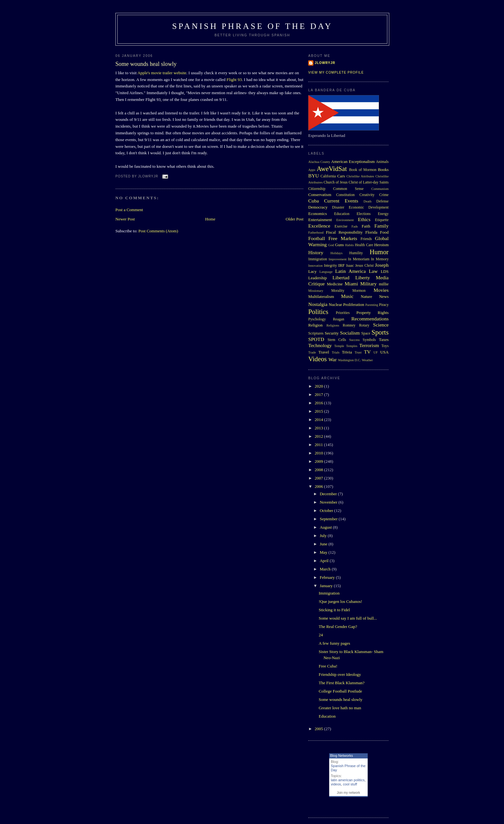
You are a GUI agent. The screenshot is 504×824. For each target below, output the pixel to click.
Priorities (343, 313)
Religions (333, 325)
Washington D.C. (349, 360)
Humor (379, 252)
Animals (382, 162)
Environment (345, 220)
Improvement (337, 259)
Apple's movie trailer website (162, 73)
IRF (341, 265)
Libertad (341, 278)
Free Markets (343, 238)
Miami (351, 284)
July (324, 536)
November (329, 502)
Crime (384, 195)
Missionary (316, 291)
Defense (382, 201)
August (326, 527)
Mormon (359, 291)
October (327, 511)
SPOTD (316, 339)
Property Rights (373, 313)
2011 (319, 445)
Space (366, 333)
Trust (358, 352)
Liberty (363, 278)
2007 (319, 478)
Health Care (364, 245)
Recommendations (370, 319)
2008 (319, 470)
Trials (336, 352)
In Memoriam (359, 259)
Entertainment (320, 220)
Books (383, 170)
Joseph (382, 265)
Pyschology (317, 319)
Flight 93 (234, 80)
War (333, 359)
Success (354, 340)
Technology (320, 345)
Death (368, 201)
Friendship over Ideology (340, 674)
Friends (366, 239)
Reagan (339, 319)
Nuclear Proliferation (346, 305)
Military (369, 284)
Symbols (369, 340)
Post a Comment (129, 210)
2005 (319, 729)
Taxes (384, 340)
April (325, 561)
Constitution (346, 195)
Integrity (330, 266)
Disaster (338, 207)
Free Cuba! (328, 666)
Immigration (318, 259)
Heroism (381, 245)
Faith (366, 226)
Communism (380, 189)
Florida (372, 232)
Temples (352, 346)
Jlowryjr (325, 63)
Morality (338, 291)
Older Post (295, 219)
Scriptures (316, 333)
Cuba (314, 201)
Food (384, 232)
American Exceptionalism (353, 161)
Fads (355, 226)
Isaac (350, 266)
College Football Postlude (340, 691)
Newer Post (125, 219)
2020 (319, 386)
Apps (312, 170)
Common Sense (348, 189)
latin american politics (348, 780)
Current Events (341, 201)
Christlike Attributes (360, 176)
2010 (319, 453)
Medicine (335, 284)
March (326, 569)
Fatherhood (316, 233)
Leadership (318, 278)
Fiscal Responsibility (344, 232)
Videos (318, 359)
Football (317, 238)
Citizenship (317, 189)
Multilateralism (321, 296)
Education (342, 214)
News (384, 296)
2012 (319, 436)
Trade (312, 352)
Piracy (384, 305)
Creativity (367, 195)
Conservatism (320, 195)
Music (347, 296)
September (329, 519)
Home (210, 219)
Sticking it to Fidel (334, 610)
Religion (315, 325)
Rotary (364, 325)
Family (382, 226)
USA (384, 352)
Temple (339, 346)
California (328, 176)
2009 (319, 461)
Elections (364, 214)
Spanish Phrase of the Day (252, 26)
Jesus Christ (364, 266)
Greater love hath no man (340, 708)
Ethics (364, 219)
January (327, 586)
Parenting (372, 305)
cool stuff (350, 784)
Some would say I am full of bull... (348, 618)
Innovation (315, 266)
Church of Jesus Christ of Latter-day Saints (356, 182)
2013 (319, 428)
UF (376, 352)
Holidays (337, 253)
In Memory (380, 259)
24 (321, 635)
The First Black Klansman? (342, 683)
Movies (381, 290)
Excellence (319, 226)
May (324, 552)
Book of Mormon (363, 170)
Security (332, 333)
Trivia (347, 352)
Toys (385, 346)
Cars (341, 176)
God (331, 245)
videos (336, 784)
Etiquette (382, 220)
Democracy (318, 207)
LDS (385, 271)
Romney (349, 325)
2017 (319, 394)
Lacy (312, 271)
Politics (318, 312)
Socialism (350, 333)
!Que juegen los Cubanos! (340, 601)
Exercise (341, 226)
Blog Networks (342, 756)
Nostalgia (318, 304)
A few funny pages (334, 643)
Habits (350, 245)
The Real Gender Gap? (338, 627)
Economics (318, 214)
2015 (319, 411)
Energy (383, 214)
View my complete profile (336, 72)
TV (367, 352)
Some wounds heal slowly (146, 64)
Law (373, 271)
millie (384, 284)
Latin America (351, 271)
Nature (366, 296)
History (316, 252)
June (324, 544)
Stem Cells (337, 340)
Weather (367, 360)
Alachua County (319, 162)
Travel (324, 352)
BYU (314, 176)
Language (326, 272)
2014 (319, 420)
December (329, 494)
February (328, 577)
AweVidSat (332, 169)
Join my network (348, 793)
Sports (380, 332)
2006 (319, 486)
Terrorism (369, 345)
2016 (319, 403)
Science (381, 325)
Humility (356, 253)
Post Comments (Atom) (158, 231)
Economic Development (369, 207)
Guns (339, 245)
